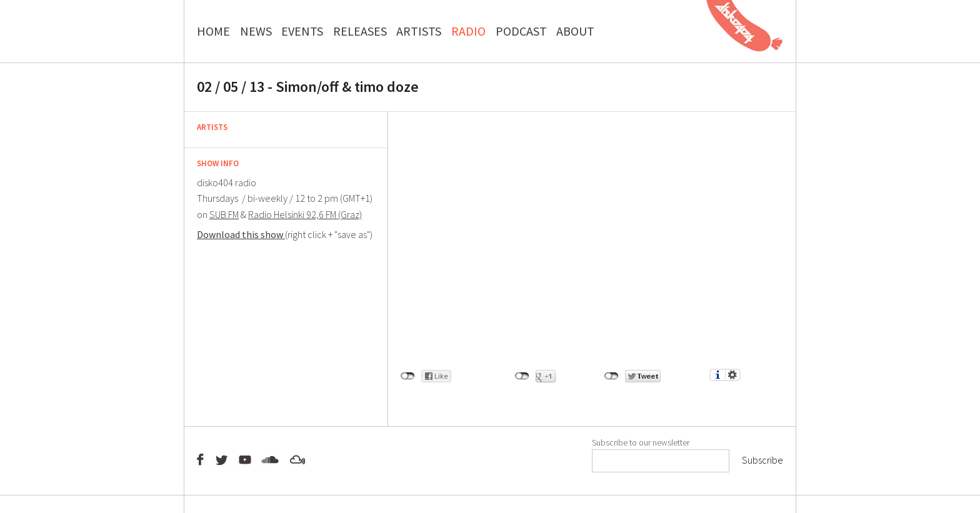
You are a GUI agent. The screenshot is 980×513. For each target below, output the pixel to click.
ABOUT (575, 31)
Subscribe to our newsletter (641, 442)
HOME (213, 31)
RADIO (468, 31)
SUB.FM (224, 214)
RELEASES (360, 31)
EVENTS (302, 31)
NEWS (256, 31)
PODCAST (521, 31)
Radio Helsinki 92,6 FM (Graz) (305, 214)
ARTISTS (419, 31)
